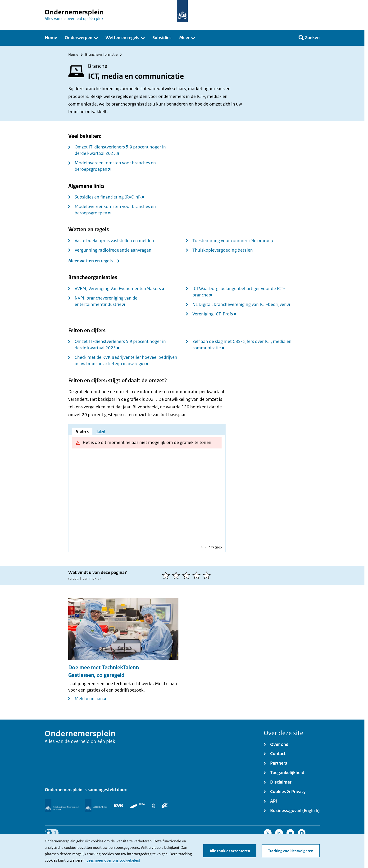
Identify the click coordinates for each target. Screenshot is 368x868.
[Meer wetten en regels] (95, 261)
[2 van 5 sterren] (177, 575)
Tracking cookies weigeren (291, 851)
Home (73, 55)
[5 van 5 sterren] (208, 575)
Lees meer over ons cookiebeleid (113, 860)
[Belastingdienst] (96, 806)
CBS (211, 547)
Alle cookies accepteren (230, 851)
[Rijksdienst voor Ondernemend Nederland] (62, 806)
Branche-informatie (101, 55)
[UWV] (165, 806)
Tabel (101, 431)
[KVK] (119, 806)
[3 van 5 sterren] (187, 575)
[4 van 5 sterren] (198, 575)
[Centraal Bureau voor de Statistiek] (154, 806)
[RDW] (138, 806)
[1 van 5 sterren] (167, 575)
